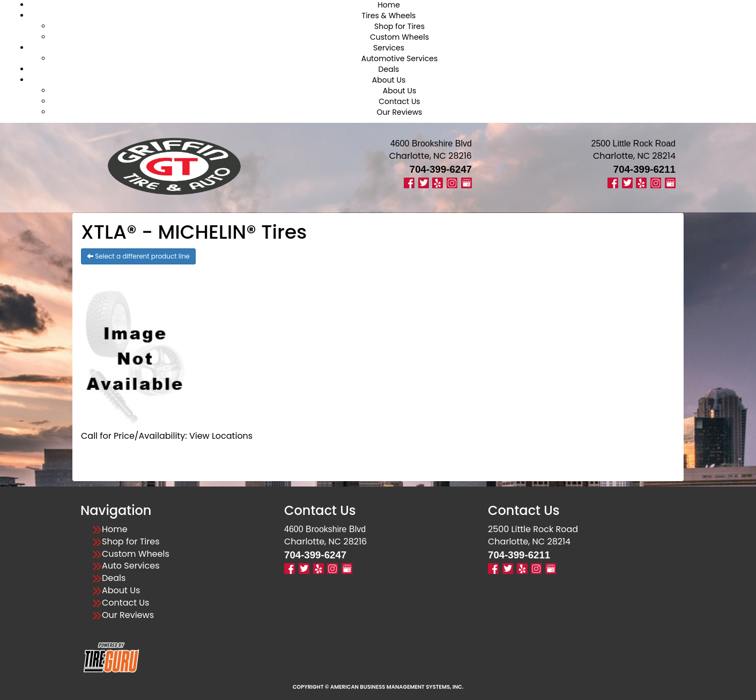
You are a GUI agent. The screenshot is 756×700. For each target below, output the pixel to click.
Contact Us (399, 101)
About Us (389, 80)
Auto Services (131, 566)
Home (115, 529)
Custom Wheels (399, 37)
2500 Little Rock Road (533, 529)
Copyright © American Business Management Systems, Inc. (378, 687)
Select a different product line (138, 256)
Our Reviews (400, 112)
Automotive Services (400, 58)
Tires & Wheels (389, 16)
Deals (389, 69)
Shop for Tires (399, 26)
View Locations (221, 436)
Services (389, 48)
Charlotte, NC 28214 (634, 156)
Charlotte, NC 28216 (431, 156)
